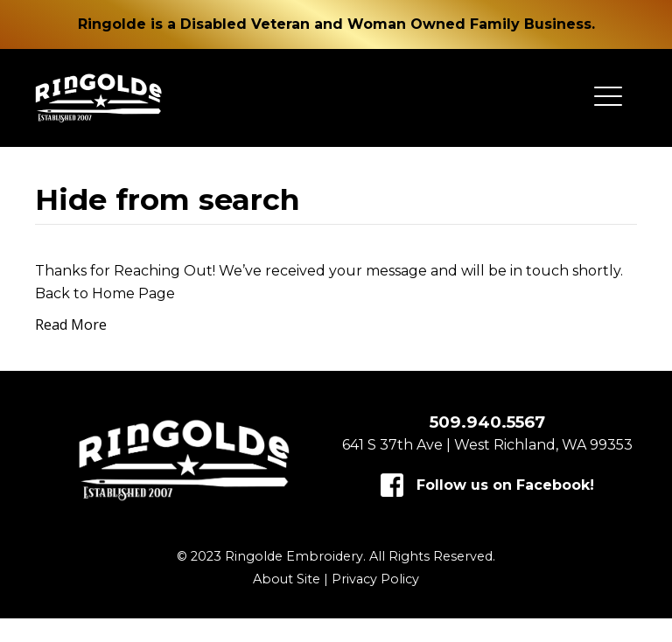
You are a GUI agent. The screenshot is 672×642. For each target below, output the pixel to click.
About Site (287, 603)
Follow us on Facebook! (505, 509)
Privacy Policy (375, 603)
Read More (71, 348)
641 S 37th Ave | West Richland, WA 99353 (487, 468)
